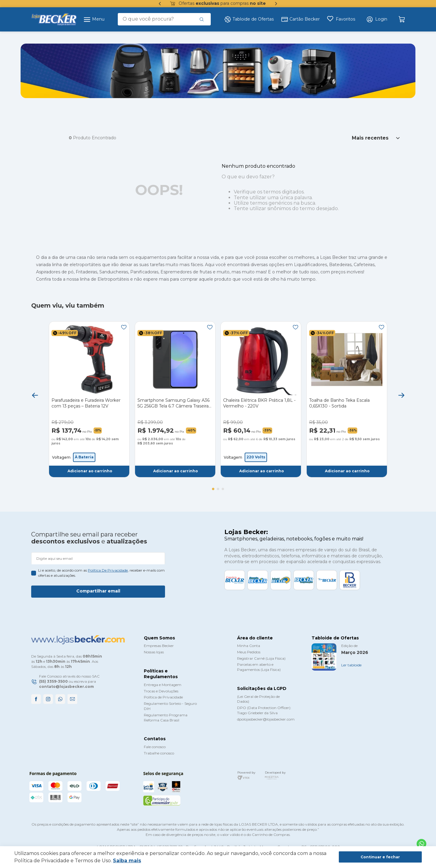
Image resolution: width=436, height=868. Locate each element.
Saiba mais (127, 861)
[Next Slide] (401, 395)
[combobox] (164, 19)
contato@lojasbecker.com (66, 686)
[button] (377, 19)
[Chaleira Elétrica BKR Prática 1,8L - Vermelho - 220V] (261, 399)
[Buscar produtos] (202, 19)
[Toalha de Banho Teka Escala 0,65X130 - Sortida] (347, 399)
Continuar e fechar (380, 857)
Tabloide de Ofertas (249, 19)
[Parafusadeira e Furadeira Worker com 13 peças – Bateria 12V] (89, 399)
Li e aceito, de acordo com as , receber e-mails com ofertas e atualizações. (101, 573)
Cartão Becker (300, 19)
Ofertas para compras (218, 4)
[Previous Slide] (35, 395)
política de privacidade (108, 570)
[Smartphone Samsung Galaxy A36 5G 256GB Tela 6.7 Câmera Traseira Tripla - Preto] (175, 399)
